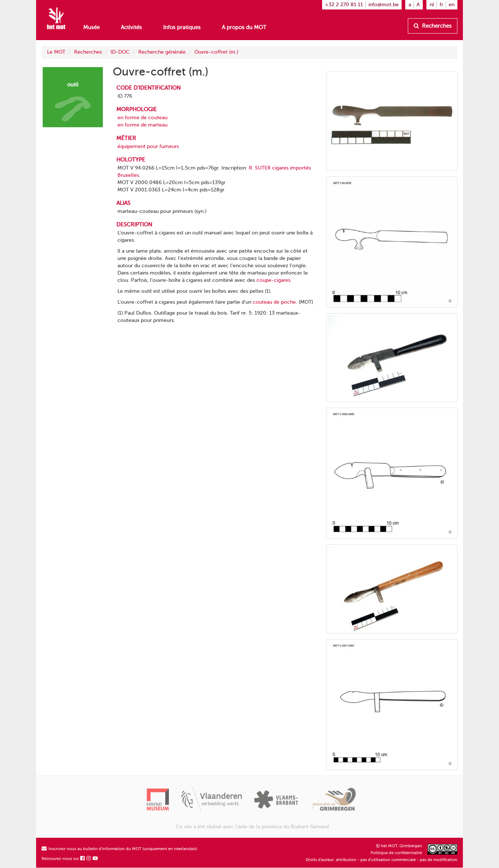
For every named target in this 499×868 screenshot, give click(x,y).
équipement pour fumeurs (148, 146)
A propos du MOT (244, 27)
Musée (91, 27)
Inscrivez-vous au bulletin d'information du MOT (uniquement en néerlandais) (119, 849)
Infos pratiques (182, 27)
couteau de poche (274, 302)
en (452, 5)
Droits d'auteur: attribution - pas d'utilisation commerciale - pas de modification (382, 860)
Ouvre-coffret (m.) (216, 52)
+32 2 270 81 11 (344, 5)
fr (441, 5)
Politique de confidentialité (396, 853)
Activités (131, 27)
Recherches (433, 26)
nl (432, 5)
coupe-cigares (273, 280)
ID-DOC (120, 52)
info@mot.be (384, 5)
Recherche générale (162, 52)
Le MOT (56, 52)
